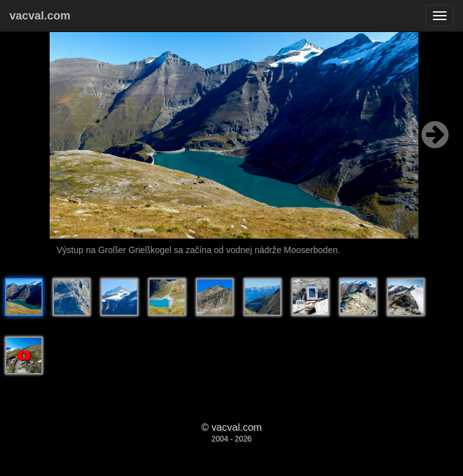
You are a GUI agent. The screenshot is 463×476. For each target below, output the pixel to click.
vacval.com (40, 16)
